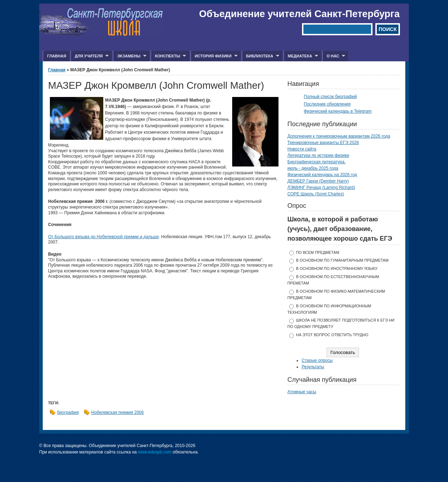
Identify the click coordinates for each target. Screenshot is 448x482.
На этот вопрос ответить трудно (332, 335)
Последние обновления (327, 104)
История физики (214, 56)
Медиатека (301, 56)
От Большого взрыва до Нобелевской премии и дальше (103, 237)
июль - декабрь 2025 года (313, 168)
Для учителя (90, 56)
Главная (56, 56)
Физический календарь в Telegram (338, 111)
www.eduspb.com (155, 452)
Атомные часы (302, 392)
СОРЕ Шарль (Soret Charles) (316, 194)
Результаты (313, 367)
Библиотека (261, 56)
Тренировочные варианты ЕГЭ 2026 (323, 143)
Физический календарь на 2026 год (322, 175)
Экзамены (130, 56)
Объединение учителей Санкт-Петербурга (299, 14)
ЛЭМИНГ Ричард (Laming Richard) (321, 188)
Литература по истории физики (318, 155)
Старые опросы (317, 360)
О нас (334, 56)
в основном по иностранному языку (337, 268)
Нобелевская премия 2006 (118, 412)
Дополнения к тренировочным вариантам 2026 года (339, 136)
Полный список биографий (330, 97)
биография (68, 412)
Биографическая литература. (317, 162)
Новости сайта (302, 149)
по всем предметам (317, 252)
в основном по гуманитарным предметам (342, 260)
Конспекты (168, 56)
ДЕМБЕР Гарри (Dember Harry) (318, 181)
